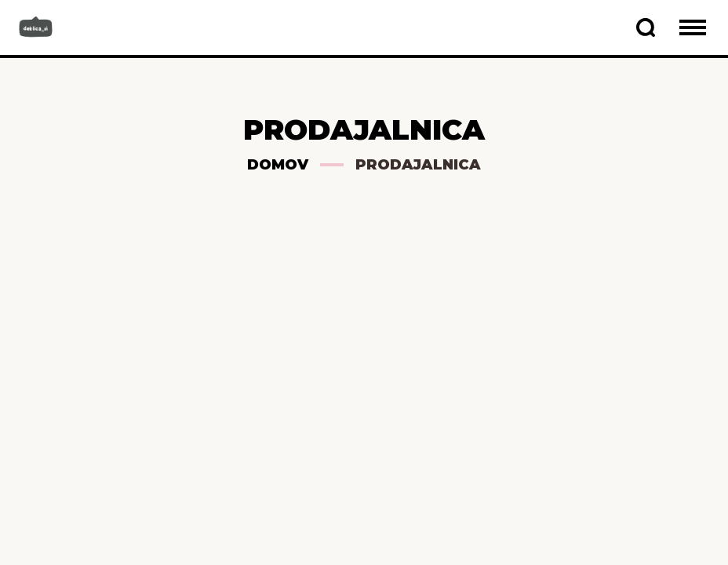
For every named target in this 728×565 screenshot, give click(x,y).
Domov (278, 165)
